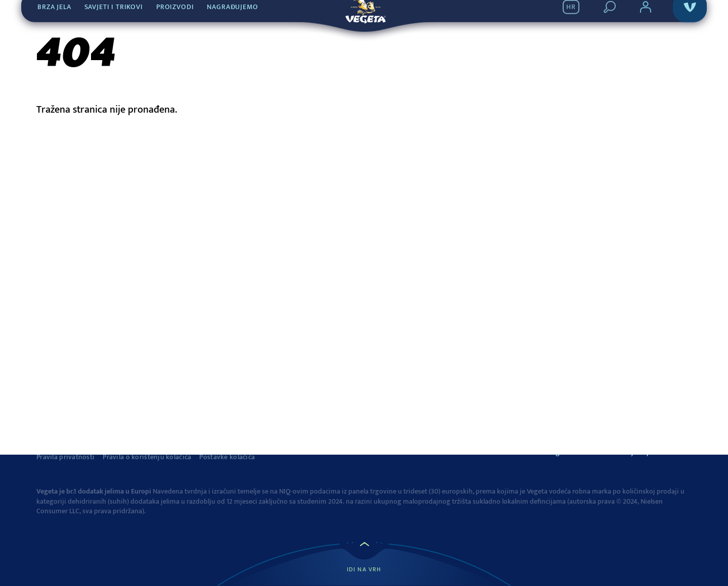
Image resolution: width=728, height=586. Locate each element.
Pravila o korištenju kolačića (147, 457)
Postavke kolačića (227, 457)
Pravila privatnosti (65, 457)
